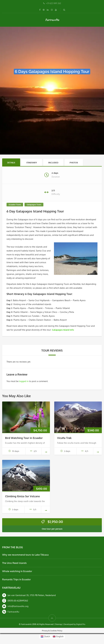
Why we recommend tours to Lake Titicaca (25, 555)
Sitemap (59, 624)
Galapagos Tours (34, 205)
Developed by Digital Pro (74, 624)
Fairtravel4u (52, 20)
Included (53, 163)
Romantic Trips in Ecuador (16, 579)
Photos (74, 163)
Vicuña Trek (64, 438)
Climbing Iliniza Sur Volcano (22, 496)
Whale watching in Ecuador (17, 571)
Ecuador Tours (15, 205)
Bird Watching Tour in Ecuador (24, 438)
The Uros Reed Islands (14, 563)
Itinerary (32, 163)
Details (11, 163)
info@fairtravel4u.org (18, 606)
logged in (24, 381)
